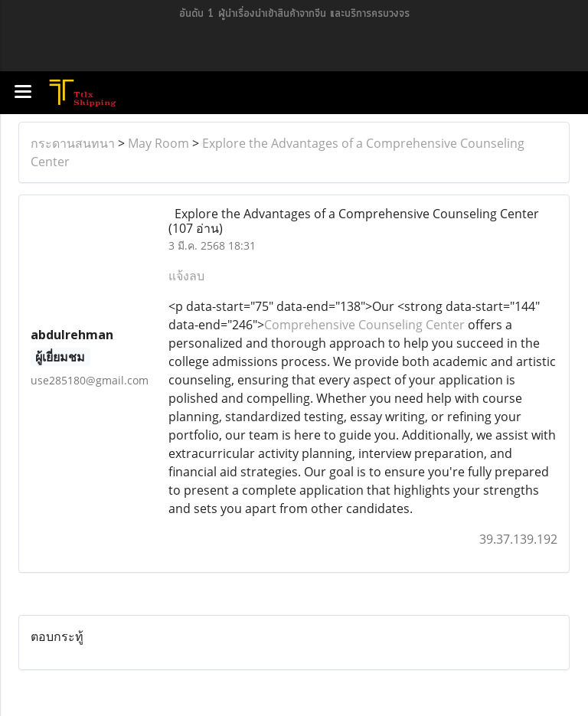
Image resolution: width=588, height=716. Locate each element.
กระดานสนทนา (73, 143)
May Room (158, 143)
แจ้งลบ (186, 276)
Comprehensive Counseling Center (364, 325)
